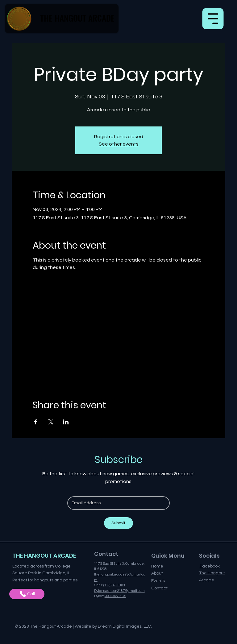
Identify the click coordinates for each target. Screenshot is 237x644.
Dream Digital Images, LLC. (125, 626)
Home (157, 566)
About (157, 573)
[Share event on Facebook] (36, 422)
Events (158, 581)
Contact (159, 588)
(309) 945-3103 (114, 585)
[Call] (27, 594)
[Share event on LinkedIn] (66, 422)
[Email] (117, 503)
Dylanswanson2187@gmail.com (119, 591)
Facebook (210, 566)
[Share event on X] (51, 422)
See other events (119, 144)
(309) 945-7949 (115, 596)
